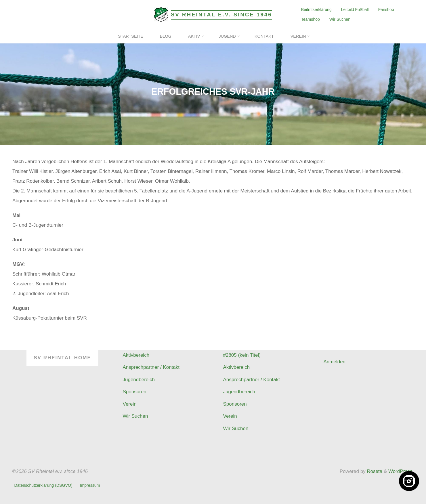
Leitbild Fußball (355, 9)
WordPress (400, 471)
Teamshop (311, 19)
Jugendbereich (139, 380)
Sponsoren (135, 392)
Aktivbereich (136, 355)
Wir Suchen (340, 19)
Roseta (374, 471)
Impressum (90, 485)
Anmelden (335, 362)
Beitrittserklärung (316, 9)
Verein (130, 404)
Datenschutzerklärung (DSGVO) (43, 485)
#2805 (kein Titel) (242, 355)
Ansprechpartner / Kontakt (151, 367)
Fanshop (386, 9)
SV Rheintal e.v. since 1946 (221, 15)
